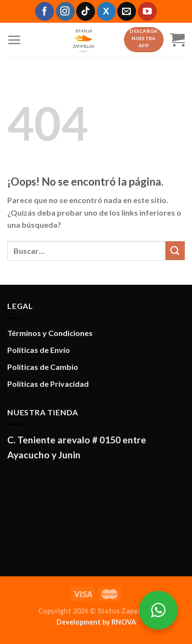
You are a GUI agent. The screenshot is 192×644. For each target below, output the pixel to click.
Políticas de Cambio (43, 367)
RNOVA (124, 622)
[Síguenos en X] (106, 11)
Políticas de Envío (39, 350)
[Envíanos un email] (127, 11)
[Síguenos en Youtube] (147, 11)
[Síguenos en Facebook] (45, 11)
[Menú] (14, 40)
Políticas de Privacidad (48, 384)
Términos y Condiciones (50, 333)
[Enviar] (175, 251)
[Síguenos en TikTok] (86, 11)
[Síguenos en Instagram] (65, 11)
